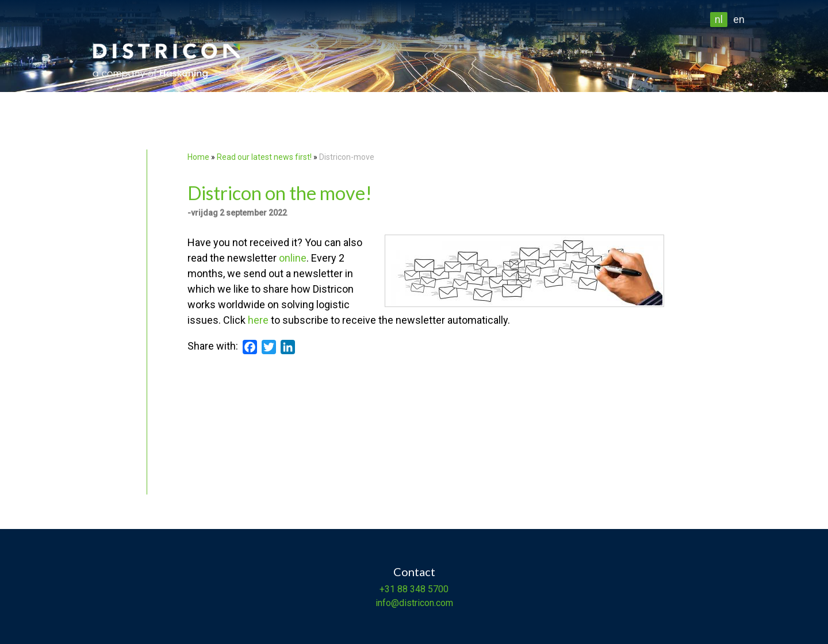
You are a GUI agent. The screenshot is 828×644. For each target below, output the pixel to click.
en (739, 19)
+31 (387, 589)
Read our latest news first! (265, 157)
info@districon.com (414, 603)
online (293, 258)
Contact (414, 572)
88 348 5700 (422, 589)
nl (719, 19)
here (258, 320)
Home (198, 157)
